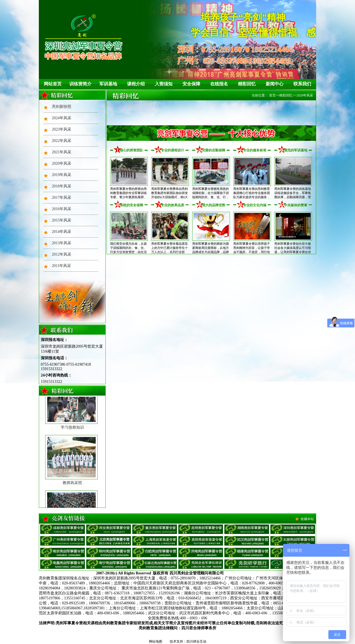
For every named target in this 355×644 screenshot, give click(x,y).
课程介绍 (136, 84)
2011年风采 (61, 266)
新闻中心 (275, 84)
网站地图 (156, 642)
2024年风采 (62, 118)
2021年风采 (62, 152)
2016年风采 (62, 209)
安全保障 (191, 84)
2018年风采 (62, 186)
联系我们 (302, 84)
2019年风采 (62, 175)
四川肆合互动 (196, 642)
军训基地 (108, 84)
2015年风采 (62, 220)
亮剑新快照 (62, 107)
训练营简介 (80, 84)
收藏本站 (307, 519)
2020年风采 (62, 163)
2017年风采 (62, 198)
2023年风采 (62, 129)
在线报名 (219, 84)
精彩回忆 (247, 84)
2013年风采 (62, 243)
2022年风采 (62, 141)
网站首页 (53, 84)
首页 (272, 95)
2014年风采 (62, 232)
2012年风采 (62, 254)
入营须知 (164, 84)
